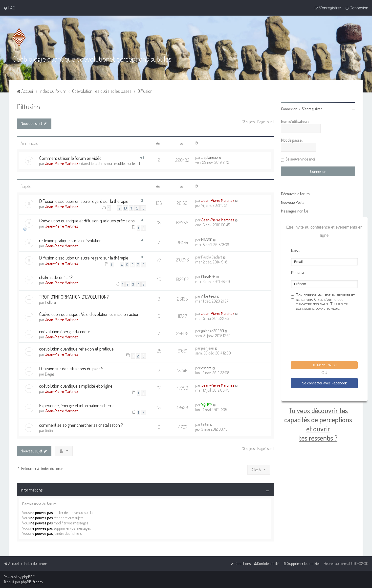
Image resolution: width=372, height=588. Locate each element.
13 (143, 208)
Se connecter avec (324, 383)
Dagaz (50, 374)
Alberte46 (209, 296)
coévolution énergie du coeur (65, 331)
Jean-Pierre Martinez (62, 163)
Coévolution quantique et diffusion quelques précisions (87, 221)
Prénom (297, 273)
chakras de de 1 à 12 (56, 277)
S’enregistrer (312, 109)
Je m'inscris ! (324, 365)
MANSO (207, 239)
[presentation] (328, 337)
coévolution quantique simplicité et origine (76, 386)
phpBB (27, 577)
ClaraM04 (208, 276)
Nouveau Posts (293, 202)
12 (137, 208)
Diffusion (28, 106)
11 (131, 208)
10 (125, 208)
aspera (206, 368)
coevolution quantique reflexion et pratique (76, 349)
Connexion (289, 109)
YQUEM (207, 405)
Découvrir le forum (295, 194)
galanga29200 (213, 331)
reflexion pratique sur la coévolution (70, 240)
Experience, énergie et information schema (77, 405)
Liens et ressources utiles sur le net (115, 163)
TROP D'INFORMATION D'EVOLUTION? (74, 297)
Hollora (50, 302)
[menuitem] (10, 8)
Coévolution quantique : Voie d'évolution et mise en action (89, 314)
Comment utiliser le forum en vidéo (70, 158)
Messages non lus (295, 211)
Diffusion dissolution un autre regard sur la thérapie (84, 201)
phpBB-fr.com (32, 582)
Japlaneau (209, 157)
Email (295, 250)
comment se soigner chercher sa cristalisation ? (81, 425)
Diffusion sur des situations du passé (71, 368)
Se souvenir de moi (300, 159)
